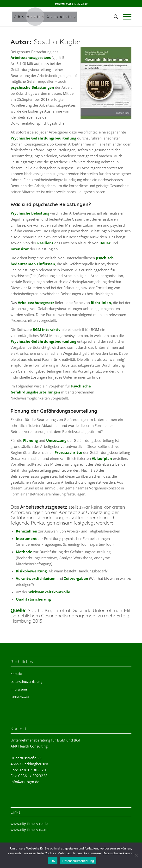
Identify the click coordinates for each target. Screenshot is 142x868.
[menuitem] (114, 17)
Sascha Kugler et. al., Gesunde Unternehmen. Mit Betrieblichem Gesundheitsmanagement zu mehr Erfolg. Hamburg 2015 (71, 616)
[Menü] (125, 17)
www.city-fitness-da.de (29, 830)
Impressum (19, 689)
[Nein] (136, 855)
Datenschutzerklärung (26, 682)
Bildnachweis (20, 697)
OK (53, 861)
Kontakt (16, 674)
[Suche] (114, 17)
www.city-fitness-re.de (29, 824)
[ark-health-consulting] (59, 17)
